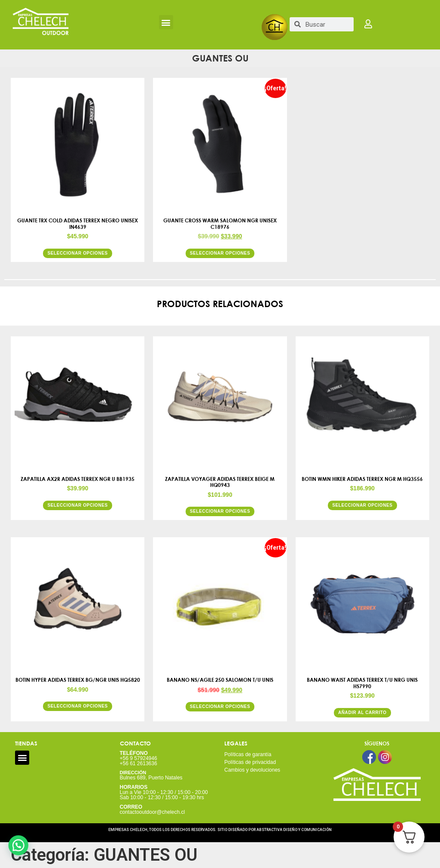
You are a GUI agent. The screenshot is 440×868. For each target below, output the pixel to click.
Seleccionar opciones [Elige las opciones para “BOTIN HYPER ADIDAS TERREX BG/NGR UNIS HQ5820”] (77, 706)
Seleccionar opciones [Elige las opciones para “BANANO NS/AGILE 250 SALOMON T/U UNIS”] (220, 706)
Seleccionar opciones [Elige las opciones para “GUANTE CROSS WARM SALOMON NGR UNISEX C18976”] (220, 253)
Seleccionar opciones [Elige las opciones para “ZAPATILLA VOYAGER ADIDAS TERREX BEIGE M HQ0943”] (220, 511)
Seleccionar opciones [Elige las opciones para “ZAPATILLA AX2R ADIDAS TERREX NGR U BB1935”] (77, 505)
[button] (166, 22)
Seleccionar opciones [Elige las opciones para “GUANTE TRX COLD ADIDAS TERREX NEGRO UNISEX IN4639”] (77, 253)
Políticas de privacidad (250, 762)
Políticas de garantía (248, 754)
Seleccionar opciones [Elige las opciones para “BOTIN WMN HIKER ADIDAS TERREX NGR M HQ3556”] (362, 505)
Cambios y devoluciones (252, 770)
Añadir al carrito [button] (362, 713)
